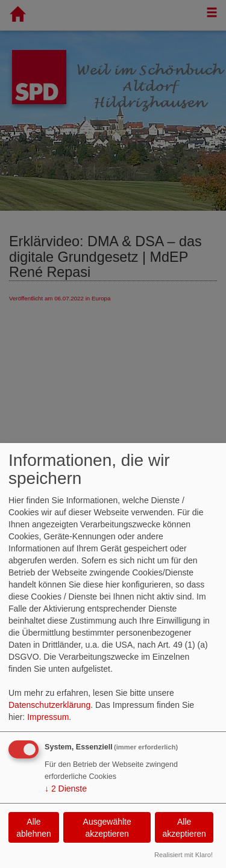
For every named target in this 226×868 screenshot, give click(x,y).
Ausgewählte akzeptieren (107, 828)
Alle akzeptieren (184, 828)
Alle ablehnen (34, 828)
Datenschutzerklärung (49, 705)
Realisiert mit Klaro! (184, 855)
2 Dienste (66, 789)
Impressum (48, 717)
